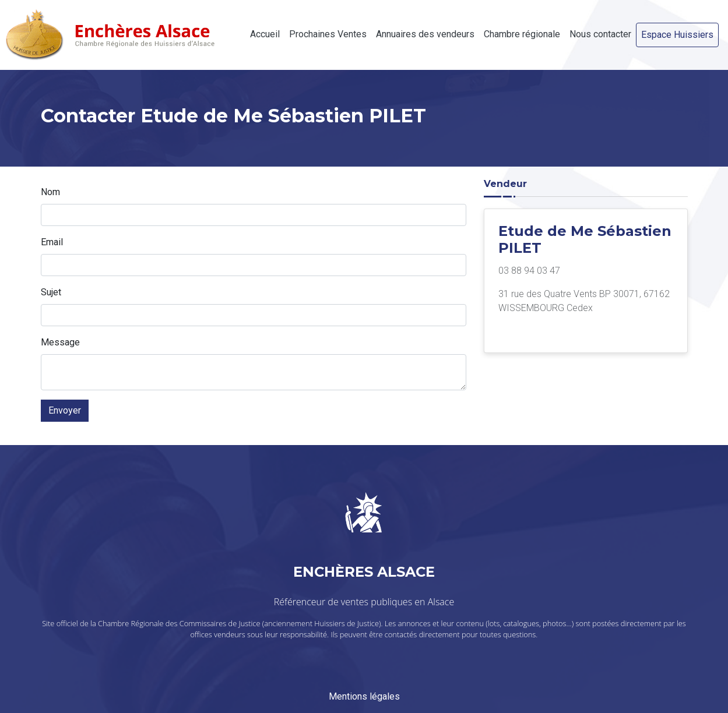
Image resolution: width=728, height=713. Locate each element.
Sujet (51, 292)
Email (52, 242)
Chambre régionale (522, 34)
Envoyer (65, 410)
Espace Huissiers (677, 35)
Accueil (265, 34)
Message (60, 342)
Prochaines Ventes (328, 34)
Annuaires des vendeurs (425, 34)
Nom (50, 192)
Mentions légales (364, 696)
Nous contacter (600, 34)
